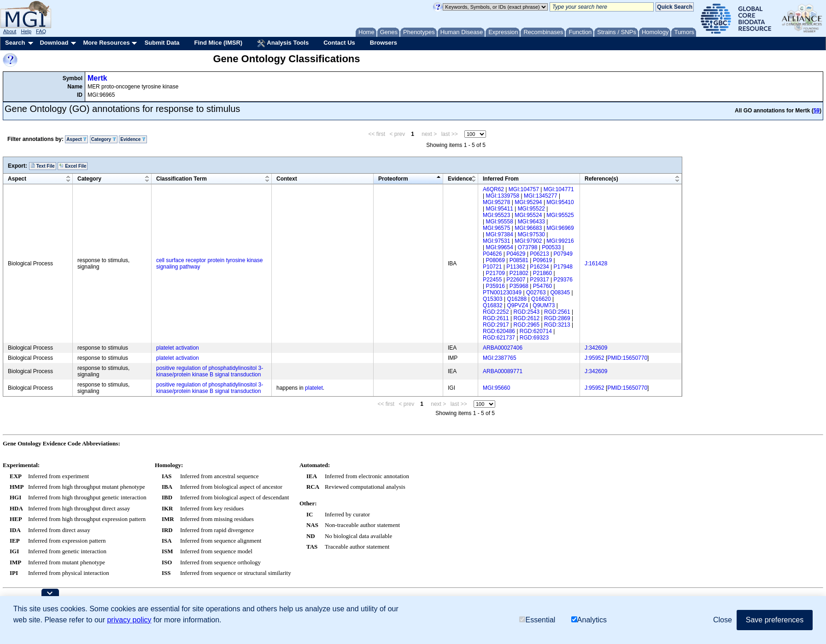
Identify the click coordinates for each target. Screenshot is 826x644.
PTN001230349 (502, 293)
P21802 (519, 273)
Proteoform (393, 179)
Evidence (133, 139)
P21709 (495, 273)
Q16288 (517, 299)
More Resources (106, 43)
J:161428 (596, 263)
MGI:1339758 (502, 196)
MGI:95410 (560, 202)
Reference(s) (601, 179)
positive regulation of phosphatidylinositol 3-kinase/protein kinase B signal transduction (210, 371)
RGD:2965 (527, 325)
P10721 (492, 267)
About (10, 31)
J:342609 (596, 348)
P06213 (539, 254)
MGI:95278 (496, 202)
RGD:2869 (557, 318)
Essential (537, 620)
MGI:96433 (531, 222)
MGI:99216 (560, 241)
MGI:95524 (528, 215)
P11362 (516, 267)
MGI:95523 (496, 215)
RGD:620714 (536, 331)
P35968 (519, 286)
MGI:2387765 (500, 358)
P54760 (542, 286)
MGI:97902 (528, 241)
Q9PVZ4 (518, 305)
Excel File (73, 166)
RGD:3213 (557, 325)
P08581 (519, 260)
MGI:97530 (531, 234)
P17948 (563, 267)
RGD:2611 (496, 318)
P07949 (563, 254)
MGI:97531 (496, 241)
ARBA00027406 (503, 348)
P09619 (542, 260)
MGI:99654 (499, 247)
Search (15, 43)
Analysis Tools (283, 43)
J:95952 (595, 358)
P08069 (495, 260)
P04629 (516, 254)
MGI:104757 (524, 189)
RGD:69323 (534, 338)
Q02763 (536, 293)
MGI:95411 (499, 209)
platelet (314, 388)
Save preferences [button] (775, 620)
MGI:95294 (528, 202)
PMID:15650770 (627, 358)
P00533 (551, 247)
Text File (43, 166)
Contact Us (339, 43)
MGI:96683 (528, 228)
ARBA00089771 (503, 371)
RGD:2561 (557, 312)
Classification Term (182, 179)
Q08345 (560, 293)
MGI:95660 (496, 388)
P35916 (495, 286)
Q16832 (493, 305)
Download (54, 43)
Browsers (384, 43)
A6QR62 (493, 189)
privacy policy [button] (129, 620)
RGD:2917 (496, 325)
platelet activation (178, 348)
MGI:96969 (560, 228)
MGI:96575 (496, 228)
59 (817, 111)
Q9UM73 (544, 305)
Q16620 (541, 299)
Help (26, 31)
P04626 (492, 254)
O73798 (528, 247)
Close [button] (723, 620)
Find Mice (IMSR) (218, 43)
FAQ (41, 31)
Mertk (97, 78)
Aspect (76, 139)
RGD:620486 (499, 331)
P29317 (539, 280)
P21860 (542, 273)
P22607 (516, 280)
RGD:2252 (496, 312)
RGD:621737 (499, 338)
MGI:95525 (560, 215)
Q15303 (493, 299)
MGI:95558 (499, 222)
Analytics (589, 620)
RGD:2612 (527, 318)
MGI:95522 (531, 209)
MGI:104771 (559, 189)
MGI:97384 (499, 234)
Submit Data (162, 43)
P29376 (563, 280)
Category (104, 139)
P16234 (539, 267)
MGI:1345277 (541, 196)
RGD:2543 (527, 312)
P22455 (492, 280)
